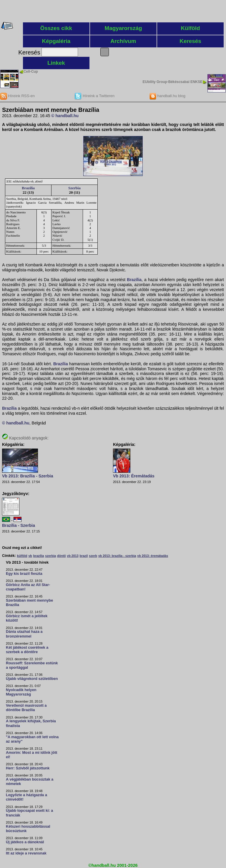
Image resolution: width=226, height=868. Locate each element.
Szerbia (74, 188)
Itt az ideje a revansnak (26, 853)
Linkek (56, 63)
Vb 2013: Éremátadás (134, 476)
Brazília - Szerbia (19, 525)
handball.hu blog (167, 96)
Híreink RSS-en (17, 96)
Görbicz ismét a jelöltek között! (27, 618)
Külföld (190, 28)
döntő (62, 556)
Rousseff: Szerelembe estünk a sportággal (32, 665)
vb (30, 556)
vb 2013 (73, 556)
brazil (84, 556)
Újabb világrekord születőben (32, 679)
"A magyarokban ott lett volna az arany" (32, 739)
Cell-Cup (31, 72)
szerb (93, 556)
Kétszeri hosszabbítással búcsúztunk (28, 829)
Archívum (123, 41)
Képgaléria (56, 41)
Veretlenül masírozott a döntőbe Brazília (26, 708)
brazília (39, 556)
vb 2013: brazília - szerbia (117, 556)
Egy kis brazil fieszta (24, 574)
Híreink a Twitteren (94, 96)
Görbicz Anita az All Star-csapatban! (28, 587)
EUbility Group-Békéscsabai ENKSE (172, 82)
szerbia (50, 556)
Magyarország (123, 28)
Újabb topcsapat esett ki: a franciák (29, 813)
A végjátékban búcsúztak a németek (30, 782)
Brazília (28, 188)
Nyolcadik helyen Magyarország (21, 692)
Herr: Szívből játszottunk (28, 768)
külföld (22, 556)
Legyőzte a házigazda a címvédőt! (26, 797)
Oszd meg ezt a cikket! (22, 548)
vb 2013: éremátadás (153, 556)
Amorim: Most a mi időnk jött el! (31, 755)
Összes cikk (56, 28)
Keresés (190, 41)
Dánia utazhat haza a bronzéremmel (24, 634)
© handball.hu (65, 116)
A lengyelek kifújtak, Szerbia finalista (31, 723)
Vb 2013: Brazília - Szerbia (28, 476)
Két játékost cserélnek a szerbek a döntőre (27, 650)
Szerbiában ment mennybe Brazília (29, 603)
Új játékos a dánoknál (25, 842)
